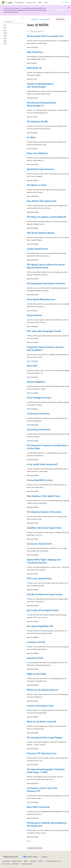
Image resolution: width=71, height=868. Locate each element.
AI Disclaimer (6, 861)
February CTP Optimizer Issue (42, 753)
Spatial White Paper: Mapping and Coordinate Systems (44, 561)
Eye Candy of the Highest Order (43, 610)
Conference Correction (38, 413)
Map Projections (35, 52)
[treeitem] (13, 25)
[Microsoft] (3, 3)
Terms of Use (6, 864)
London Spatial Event (37, 249)
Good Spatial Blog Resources (41, 299)
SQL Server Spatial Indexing (41, 233)
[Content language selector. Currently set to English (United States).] (11, 857)
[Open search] (62, 3)
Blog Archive (35, 19)
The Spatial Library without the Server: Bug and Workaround (46, 266)
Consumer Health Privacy (53, 861)
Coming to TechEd (36, 642)
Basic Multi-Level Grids (38, 807)
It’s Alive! (31, 137)
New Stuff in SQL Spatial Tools (42, 201)
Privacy (40, 861)
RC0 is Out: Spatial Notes (39, 578)
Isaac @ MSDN (45, 19)
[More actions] (68, 19)
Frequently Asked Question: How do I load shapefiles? (46, 348)
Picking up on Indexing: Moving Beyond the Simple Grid (47, 824)
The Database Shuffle (37, 121)
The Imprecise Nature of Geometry (44, 512)
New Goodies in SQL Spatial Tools (43, 496)
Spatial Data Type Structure (40, 169)
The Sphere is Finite (37, 185)
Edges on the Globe (37, 674)
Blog (25, 861)
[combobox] (13, 22)
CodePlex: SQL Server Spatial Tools (44, 528)
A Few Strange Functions (39, 397)
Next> (29, 841)
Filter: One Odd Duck (37, 153)
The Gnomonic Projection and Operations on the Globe (48, 447)
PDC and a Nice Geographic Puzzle (44, 331)
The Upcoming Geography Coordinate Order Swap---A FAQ (46, 771)
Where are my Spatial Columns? (43, 690)
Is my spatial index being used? (42, 464)
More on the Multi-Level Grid (41, 721)
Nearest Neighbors (36, 382)
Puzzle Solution (34, 315)
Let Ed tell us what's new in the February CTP (42, 789)
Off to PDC (32, 366)
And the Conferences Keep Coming (44, 594)
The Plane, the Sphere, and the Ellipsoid (46, 217)
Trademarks (15, 864)
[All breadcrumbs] (28, 19)
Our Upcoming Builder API (40, 626)
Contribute (33, 861)
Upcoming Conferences (39, 429)
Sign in (67, 2)
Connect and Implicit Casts (40, 706)
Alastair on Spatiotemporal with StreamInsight (40, 85)
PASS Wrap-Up (34, 68)
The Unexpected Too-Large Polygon (45, 737)
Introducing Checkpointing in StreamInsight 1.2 (42, 104)
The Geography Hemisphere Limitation (46, 283)
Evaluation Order (35, 658)
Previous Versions (17, 861)
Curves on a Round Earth (39, 544)
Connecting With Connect (40, 480)
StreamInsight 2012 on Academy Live (45, 36)
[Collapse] (23, 18)
